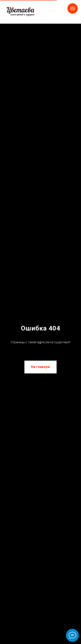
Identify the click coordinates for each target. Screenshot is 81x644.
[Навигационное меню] (73, 8)
